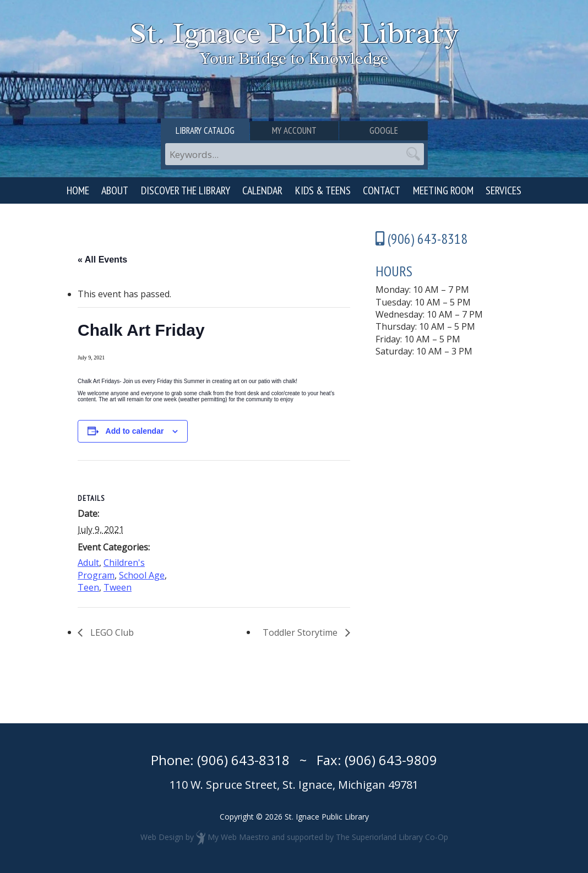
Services (503, 190)
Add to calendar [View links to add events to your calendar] (135, 431)
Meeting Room (443, 190)
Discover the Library (186, 190)
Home (78, 190)
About (115, 190)
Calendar (262, 190)
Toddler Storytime (301, 632)
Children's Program (111, 569)
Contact (382, 190)
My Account (294, 130)
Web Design (162, 836)
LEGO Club (111, 632)
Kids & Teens (323, 190)
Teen (88, 587)
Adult (88, 563)
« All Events (102, 260)
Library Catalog (205, 130)
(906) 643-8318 (243, 760)
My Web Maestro (238, 836)
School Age (142, 575)
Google (384, 130)
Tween (118, 587)
